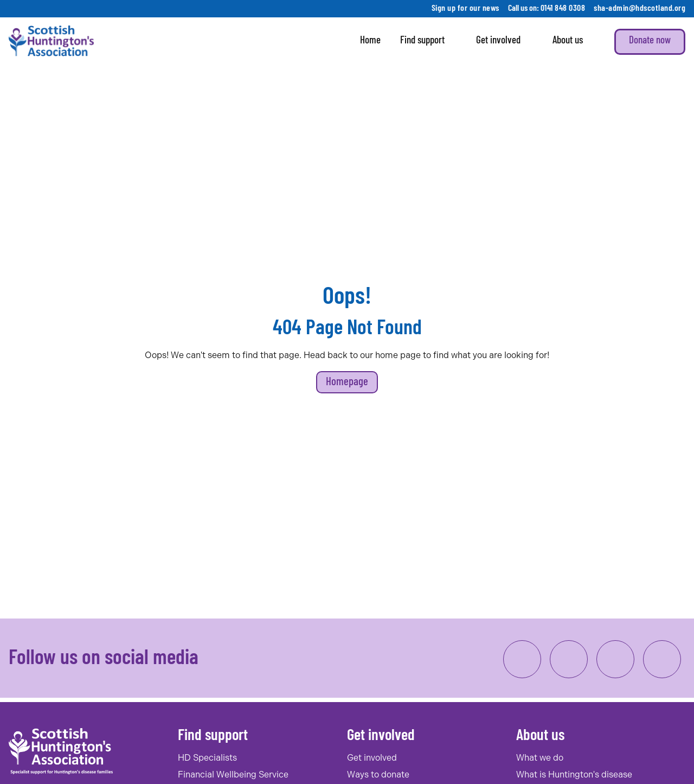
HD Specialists (207, 758)
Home (370, 41)
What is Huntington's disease (574, 775)
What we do (540, 758)
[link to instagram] (569, 659)
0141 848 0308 (563, 9)
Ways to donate (378, 775)
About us (574, 42)
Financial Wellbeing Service (233, 775)
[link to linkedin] (615, 659)
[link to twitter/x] (662, 659)
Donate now (650, 41)
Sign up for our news (465, 9)
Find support (428, 42)
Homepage (347, 382)
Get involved (504, 42)
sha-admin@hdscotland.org (640, 9)
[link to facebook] (522, 659)
